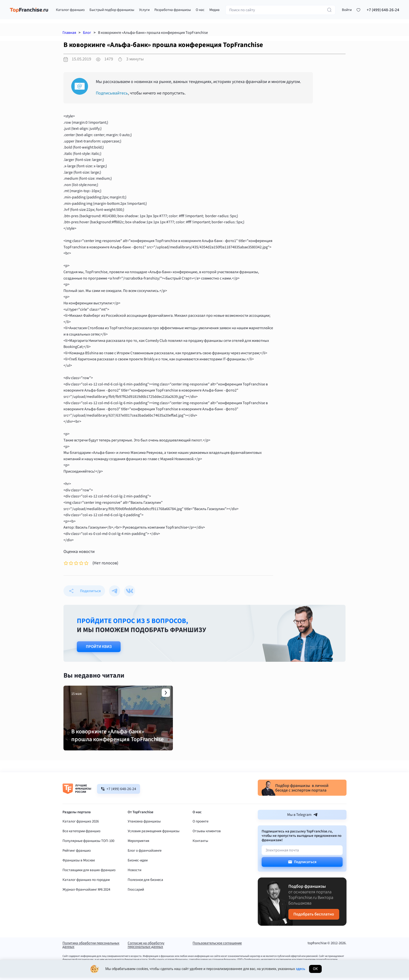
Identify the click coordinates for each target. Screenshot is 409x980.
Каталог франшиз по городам (86, 883)
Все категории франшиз (81, 835)
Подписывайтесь (112, 93)
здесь (301, 971)
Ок (315, 971)
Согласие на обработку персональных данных (146, 948)
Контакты (200, 844)
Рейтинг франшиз (77, 854)
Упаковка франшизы (144, 825)
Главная (69, 33)
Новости (134, 873)
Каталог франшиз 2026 (81, 825)
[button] (347, 11)
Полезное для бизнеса (145, 883)
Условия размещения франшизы (154, 835)
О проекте (200, 825)
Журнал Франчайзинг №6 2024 (86, 893)
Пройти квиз (99, 647)
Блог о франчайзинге (145, 854)
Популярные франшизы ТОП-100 (88, 844)
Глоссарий (136, 893)
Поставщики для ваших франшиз (89, 873)
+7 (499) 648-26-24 (383, 11)
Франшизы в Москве (79, 864)
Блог (87, 33)
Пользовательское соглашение (217, 947)
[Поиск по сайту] (280, 11)
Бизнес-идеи (138, 864)
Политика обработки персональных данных (91, 948)
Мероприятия (138, 844)
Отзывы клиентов (207, 835)
